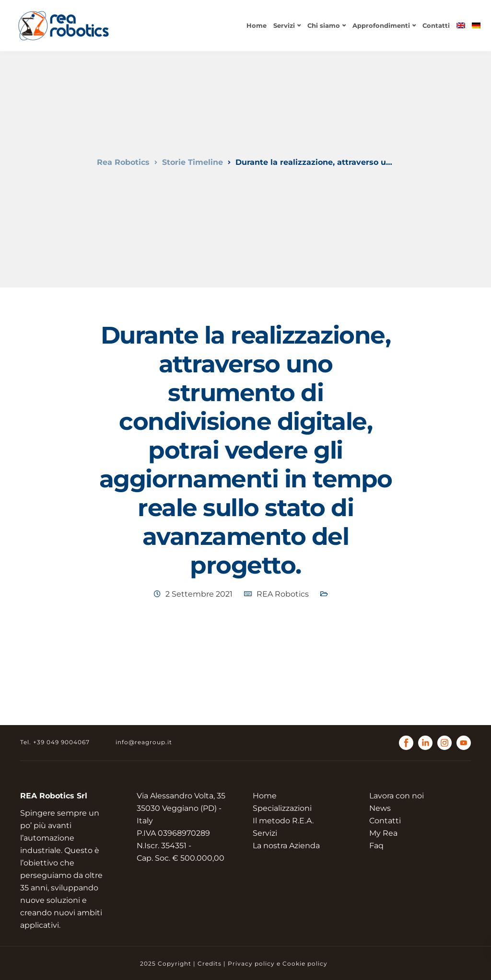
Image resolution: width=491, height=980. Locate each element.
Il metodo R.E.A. (283, 821)
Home (257, 25)
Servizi (284, 25)
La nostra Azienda (286, 846)
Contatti (436, 25)
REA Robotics (283, 594)
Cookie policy (305, 963)
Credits (210, 963)
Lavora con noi (397, 796)
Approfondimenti (381, 25)
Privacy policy (251, 963)
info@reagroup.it (144, 742)
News (380, 808)
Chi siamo (324, 25)
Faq (376, 846)
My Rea (383, 833)
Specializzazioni (282, 808)
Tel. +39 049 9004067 (55, 742)
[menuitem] (461, 25)
